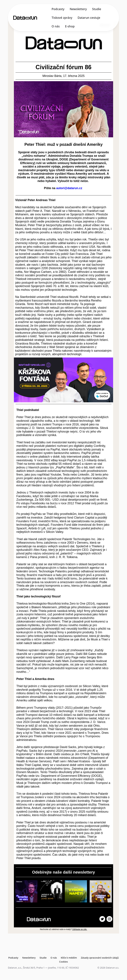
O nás (56, 26)
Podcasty (58, 9)
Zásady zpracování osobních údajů (100, 958)
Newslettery (78, 9)
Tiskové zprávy (62, 18)
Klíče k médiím (69, 958)
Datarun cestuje (89, 18)
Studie (97, 9)
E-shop (70, 26)
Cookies (63, 962)
